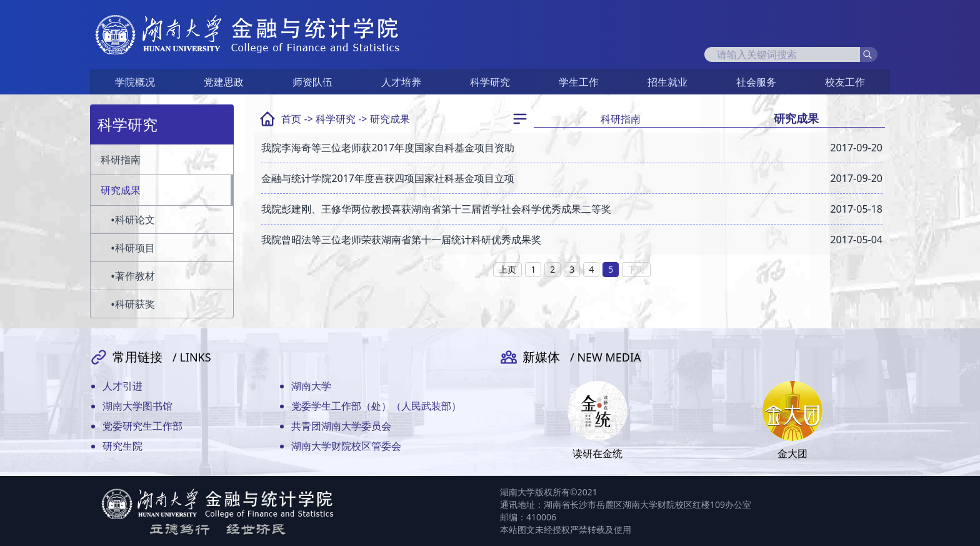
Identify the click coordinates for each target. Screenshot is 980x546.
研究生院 (122, 446)
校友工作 (845, 82)
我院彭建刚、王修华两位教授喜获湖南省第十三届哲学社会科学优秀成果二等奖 (436, 209)
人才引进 (122, 386)
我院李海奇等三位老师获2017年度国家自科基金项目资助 (388, 148)
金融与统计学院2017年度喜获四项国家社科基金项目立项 (388, 178)
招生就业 (667, 82)
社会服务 (756, 82)
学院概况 (135, 82)
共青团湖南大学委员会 (341, 426)
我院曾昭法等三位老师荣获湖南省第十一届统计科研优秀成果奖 (401, 240)
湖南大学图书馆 (137, 406)
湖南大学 (311, 386)
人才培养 (401, 82)
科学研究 (490, 82)
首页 (291, 119)
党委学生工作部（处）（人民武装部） (376, 406)
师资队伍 (312, 82)
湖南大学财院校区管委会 (346, 446)
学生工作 (579, 82)
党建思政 (224, 82)
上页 (507, 269)
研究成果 (390, 119)
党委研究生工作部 (142, 426)
